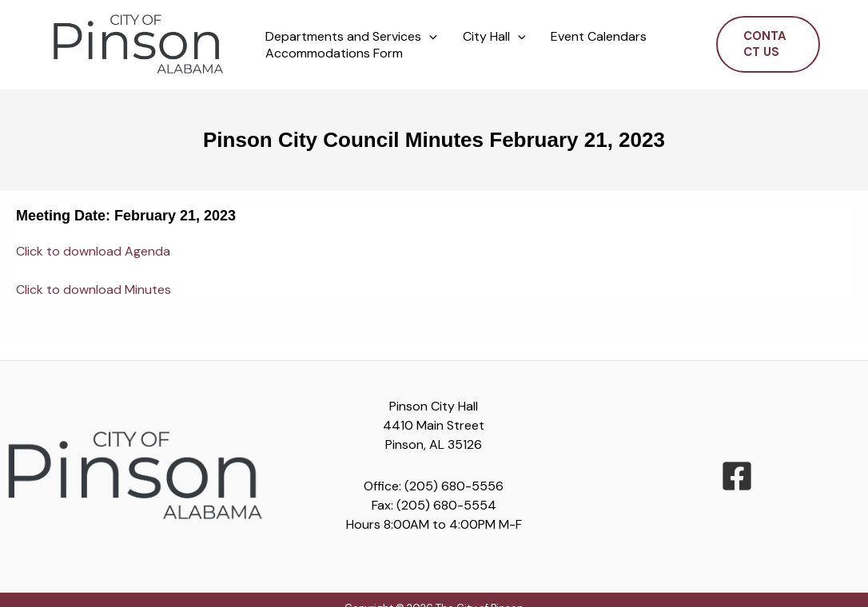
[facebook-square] (737, 476)
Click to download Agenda (93, 251)
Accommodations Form (334, 54)
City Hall (494, 37)
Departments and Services (351, 37)
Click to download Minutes (94, 290)
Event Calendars (599, 37)
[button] (429, 37)
